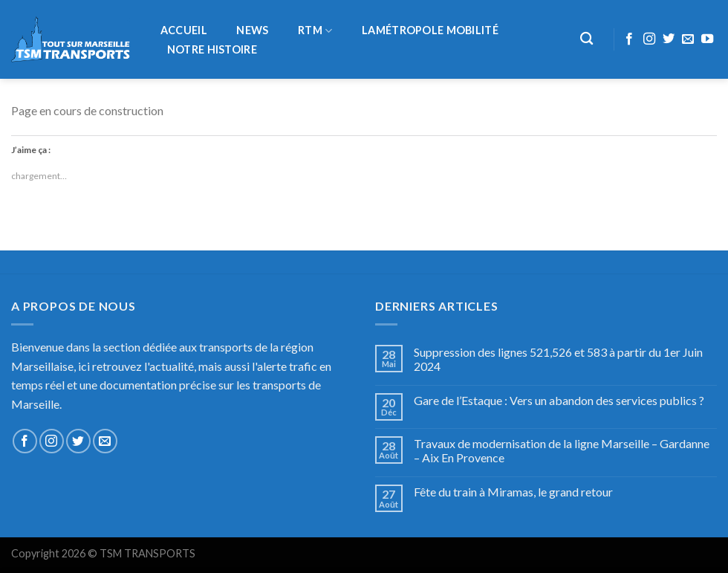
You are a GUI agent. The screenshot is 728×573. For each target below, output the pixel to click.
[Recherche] (587, 39)
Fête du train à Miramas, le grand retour (513, 492)
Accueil (184, 30)
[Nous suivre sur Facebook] (629, 39)
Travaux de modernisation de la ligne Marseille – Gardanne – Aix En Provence (562, 450)
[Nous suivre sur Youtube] (707, 39)
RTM (315, 31)
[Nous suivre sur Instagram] (649, 39)
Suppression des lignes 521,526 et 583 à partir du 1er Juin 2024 (558, 359)
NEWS (252, 30)
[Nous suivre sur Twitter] (669, 39)
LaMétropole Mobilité (430, 30)
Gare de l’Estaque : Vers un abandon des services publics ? (559, 400)
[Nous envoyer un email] (688, 39)
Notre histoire (212, 50)
